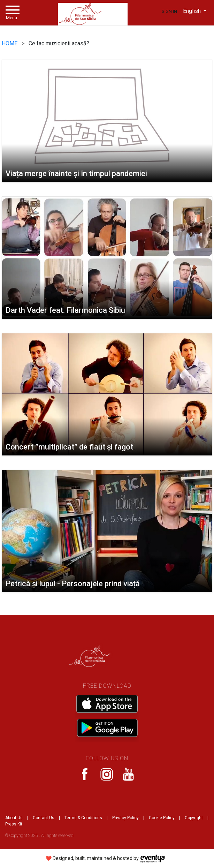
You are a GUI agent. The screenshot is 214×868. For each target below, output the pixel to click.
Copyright (194, 818)
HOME (10, 43)
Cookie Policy (162, 818)
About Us (14, 818)
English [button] (193, 11)
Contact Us (44, 818)
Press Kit (14, 824)
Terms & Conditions (83, 818)
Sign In (169, 11)
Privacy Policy (125, 818)
